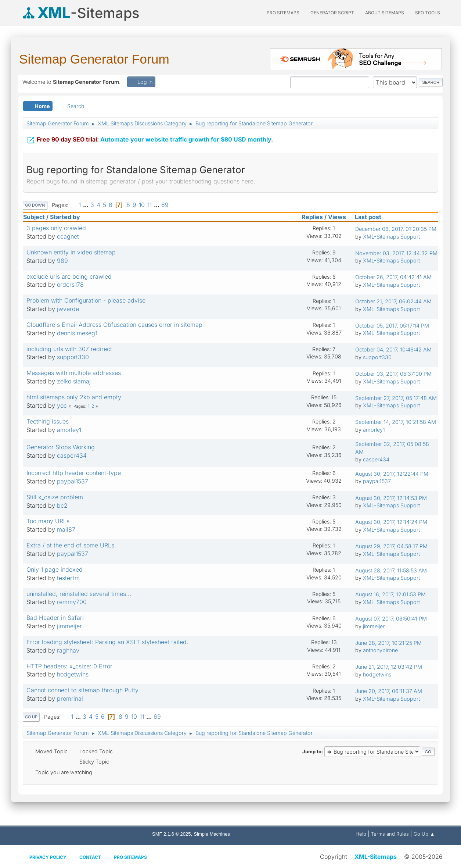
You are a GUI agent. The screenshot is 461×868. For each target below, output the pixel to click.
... (87, 205)
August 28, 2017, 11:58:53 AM (391, 570)
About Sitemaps (385, 13)
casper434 (72, 456)
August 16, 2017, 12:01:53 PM (390, 594)
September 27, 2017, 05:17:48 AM (396, 398)
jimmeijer (69, 626)
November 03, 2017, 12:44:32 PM (396, 253)
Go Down (35, 205)
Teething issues (48, 421)
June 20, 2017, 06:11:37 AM (389, 691)
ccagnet (68, 236)
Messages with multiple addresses (74, 373)
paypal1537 (73, 481)
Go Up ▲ (424, 834)
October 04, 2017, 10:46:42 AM (393, 349)
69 (165, 205)
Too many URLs (48, 521)
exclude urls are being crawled (69, 276)
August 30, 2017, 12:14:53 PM (391, 498)
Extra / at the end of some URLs (70, 545)
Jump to (312, 751)
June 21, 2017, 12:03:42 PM (389, 667)
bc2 (62, 506)
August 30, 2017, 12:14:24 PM (391, 522)
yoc (62, 406)
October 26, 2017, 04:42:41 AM (393, 277)
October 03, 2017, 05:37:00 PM (393, 374)
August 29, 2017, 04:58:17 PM (391, 546)
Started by (65, 217)
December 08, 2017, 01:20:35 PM (396, 229)
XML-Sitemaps (376, 857)
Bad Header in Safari (55, 618)
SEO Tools (428, 13)
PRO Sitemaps (283, 13)
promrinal (70, 699)
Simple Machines (212, 834)
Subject (34, 217)
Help (361, 834)
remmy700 (72, 602)
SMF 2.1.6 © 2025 (171, 834)
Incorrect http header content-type (74, 473)
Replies (312, 217)
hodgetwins (73, 674)
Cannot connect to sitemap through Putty (82, 690)
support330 (73, 357)
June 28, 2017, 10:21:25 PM (388, 643)
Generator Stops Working (61, 447)
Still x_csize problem (55, 497)
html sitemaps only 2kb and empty (74, 397)
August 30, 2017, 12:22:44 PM (392, 474)
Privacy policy (48, 857)
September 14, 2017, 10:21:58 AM (396, 422)
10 (142, 205)
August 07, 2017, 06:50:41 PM (391, 619)
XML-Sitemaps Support (391, 237)
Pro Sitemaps (130, 857)
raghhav (68, 650)
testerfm (68, 578)
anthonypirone (380, 650)
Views (337, 217)
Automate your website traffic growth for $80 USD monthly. (150, 140)
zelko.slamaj (74, 381)
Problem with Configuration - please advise (86, 300)
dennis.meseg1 (77, 333)
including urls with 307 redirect (69, 349)
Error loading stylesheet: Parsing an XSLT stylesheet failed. (107, 642)
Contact (90, 857)
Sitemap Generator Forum (94, 59)
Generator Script (332, 13)
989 (62, 261)
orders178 (70, 285)
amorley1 (69, 430)
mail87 (66, 529)
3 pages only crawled (56, 228)
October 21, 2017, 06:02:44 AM (393, 301)
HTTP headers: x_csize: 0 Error (69, 666)
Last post (371, 217)
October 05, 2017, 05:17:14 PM (392, 326)
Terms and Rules (390, 834)
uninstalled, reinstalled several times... (79, 594)
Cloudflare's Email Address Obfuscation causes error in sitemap (114, 325)
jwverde (68, 309)
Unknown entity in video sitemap (71, 252)
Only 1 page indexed (55, 569)
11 (150, 205)
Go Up (31, 717)
